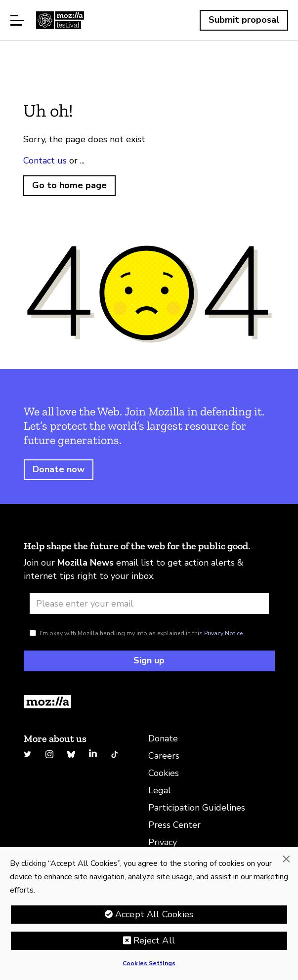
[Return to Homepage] (149, 702)
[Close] (286, 859)
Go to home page (69, 185)
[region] (149, 914)
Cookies (164, 773)
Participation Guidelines (197, 808)
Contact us (45, 161)
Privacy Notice (223, 633)
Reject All (154, 940)
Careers (164, 756)
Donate (163, 738)
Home (60, 20)
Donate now (59, 469)
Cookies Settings (149, 963)
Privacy (163, 842)
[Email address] (149, 604)
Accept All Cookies (154, 914)
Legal (160, 790)
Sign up (149, 660)
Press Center (174, 825)
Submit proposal (244, 20)
